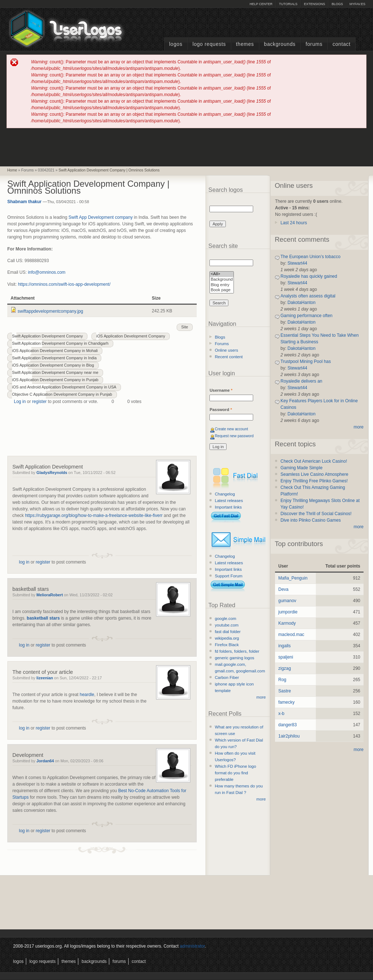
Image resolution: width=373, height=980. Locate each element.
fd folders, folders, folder (237, 651)
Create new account (231, 429)
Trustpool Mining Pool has (306, 361)
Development (28, 755)
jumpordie (288, 612)
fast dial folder (228, 632)
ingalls (284, 646)
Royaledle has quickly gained (309, 276)
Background (222, 280)
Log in (20, 402)
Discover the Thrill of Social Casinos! (316, 514)
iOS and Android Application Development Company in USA (64, 387)
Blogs (337, 4)
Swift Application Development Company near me (55, 372)
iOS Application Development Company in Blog (53, 365)
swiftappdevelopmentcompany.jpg (50, 311)
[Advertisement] (186, 147)
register (39, 402)
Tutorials (288, 4)
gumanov (287, 601)
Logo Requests (209, 44)
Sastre (285, 691)
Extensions (314, 4)
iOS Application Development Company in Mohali (55, 351)
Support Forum (229, 576)
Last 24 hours (294, 223)
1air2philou (289, 736)
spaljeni (286, 657)
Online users (227, 350)
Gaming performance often (307, 316)
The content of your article (43, 672)
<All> (222, 274)
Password (221, 410)
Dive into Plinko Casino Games (311, 520)
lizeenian (45, 678)
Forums (314, 44)
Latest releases (229, 501)
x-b (281, 714)
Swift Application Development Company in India (54, 358)
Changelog (225, 494)
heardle (87, 695)
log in (24, 562)
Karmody (287, 623)
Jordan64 (45, 761)
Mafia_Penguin (293, 578)
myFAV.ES (357, 4)
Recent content (229, 357)
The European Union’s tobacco (311, 257)
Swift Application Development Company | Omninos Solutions (109, 170)
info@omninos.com (47, 272)
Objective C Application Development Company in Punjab (62, 394)
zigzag (285, 668)
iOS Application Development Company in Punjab (55, 380)
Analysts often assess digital (308, 296)
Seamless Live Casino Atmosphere (314, 474)
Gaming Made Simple (301, 468)
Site (185, 327)
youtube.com (227, 625)
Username (221, 390)
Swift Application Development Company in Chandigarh (60, 343)
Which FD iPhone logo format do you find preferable (235, 773)
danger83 (288, 725)
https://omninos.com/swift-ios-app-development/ (64, 284)
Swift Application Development (48, 467)
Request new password (234, 436)
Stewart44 (297, 263)
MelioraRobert (50, 595)
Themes (245, 44)
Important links (228, 507)
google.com (226, 619)
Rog (282, 680)
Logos (176, 44)
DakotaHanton (301, 303)
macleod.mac (291, 635)
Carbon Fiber (227, 677)
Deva (283, 589)
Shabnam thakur (24, 202)
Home (12, 170)
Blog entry (222, 285)
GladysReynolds (52, 473)
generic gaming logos (235, 658)
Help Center (261, 4)
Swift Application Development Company (47, 336)
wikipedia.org (227, 638)
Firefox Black (227, 645)
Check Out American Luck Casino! (314, 461)
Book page (222, 290)
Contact (341, 44)
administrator (193, 946)
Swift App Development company (101, 217)
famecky (286, 702)
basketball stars (31, 589)
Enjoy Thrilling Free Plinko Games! (314, 481)
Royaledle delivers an (301, 381)
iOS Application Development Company (131, 336)
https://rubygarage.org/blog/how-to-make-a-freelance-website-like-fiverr (94, 515)
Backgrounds (280, 44)
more (261, 697)
